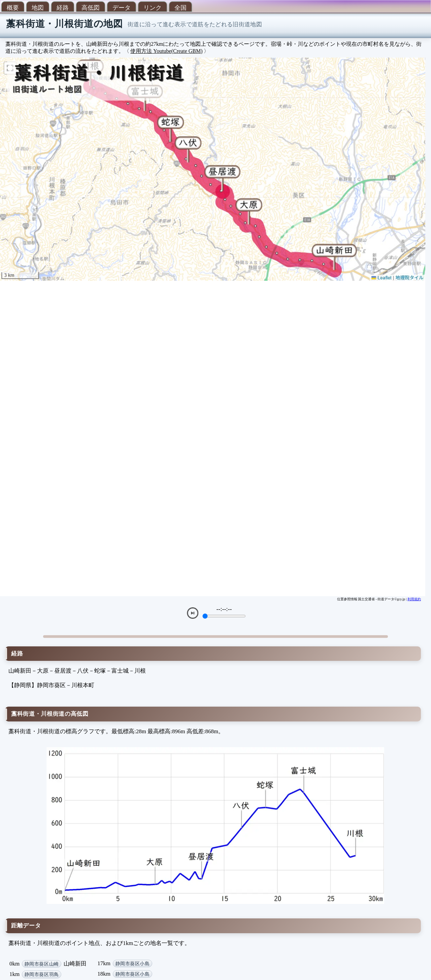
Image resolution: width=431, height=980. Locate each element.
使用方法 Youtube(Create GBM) (166, 51)
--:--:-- (224, 609)
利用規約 (414, 599)
